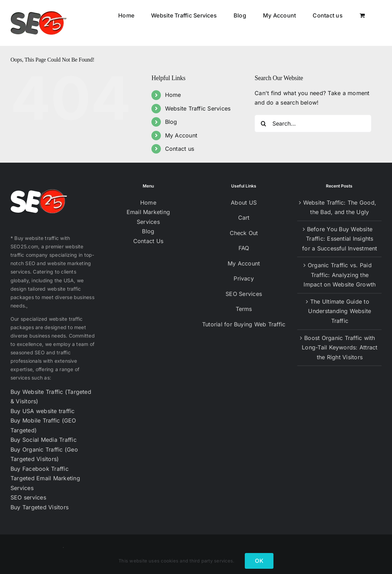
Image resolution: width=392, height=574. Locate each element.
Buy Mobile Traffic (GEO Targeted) (43, 425)
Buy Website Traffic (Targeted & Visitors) (51, 397)
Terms (244, 309)
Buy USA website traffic (43, 411)
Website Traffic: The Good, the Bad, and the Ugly (340, 207)
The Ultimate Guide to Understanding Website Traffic (340, 311)
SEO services (28, 497)
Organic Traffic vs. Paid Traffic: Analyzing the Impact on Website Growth (340, 275)
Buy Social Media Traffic (44, 440)
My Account (181, 135)
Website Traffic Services (198, 108)
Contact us (180, 149)
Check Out (244, 233)
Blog (171, 122)
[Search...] (313, 123)
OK (259, 561)
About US (244, 203)
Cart (244, 218)
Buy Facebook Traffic (40, 469)
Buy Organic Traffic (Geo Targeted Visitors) (44, 454)
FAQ (244, 248)
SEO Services (244, 294)
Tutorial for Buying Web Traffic (244, 324)
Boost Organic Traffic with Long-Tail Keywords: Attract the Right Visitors (340, 348)
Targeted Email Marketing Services (45, 483)
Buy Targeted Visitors (40, 507)
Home (173, 95)
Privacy (244, 278)
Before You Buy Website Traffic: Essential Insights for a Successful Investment (340, 239)
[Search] (263, 123)
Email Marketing (148, 212)
